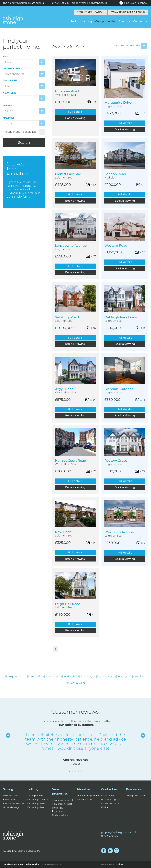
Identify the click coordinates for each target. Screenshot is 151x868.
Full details (75, 112)
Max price (9, 118)
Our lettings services (38, 800)
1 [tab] (70, 771)
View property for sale (63, 800)
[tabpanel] (75, 749)
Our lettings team (36, 803)
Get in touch (107, 796)
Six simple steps (11, 796)
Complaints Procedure (13, 864)
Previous (8, 735)
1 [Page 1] (56, 649)
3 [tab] (76, 771)
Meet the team (84, 800)
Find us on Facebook (134, 3)
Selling (75, 21)
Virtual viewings (11, 807)
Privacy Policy (32, 864)
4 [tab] (78, 771)
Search (24, 143)
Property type (11, 69)
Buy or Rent (10, 80)
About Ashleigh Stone (88, 796)
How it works (9, 800)
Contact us (140, 21)
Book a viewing (75, 118)
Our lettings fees (36, 807)
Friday (120, 864)
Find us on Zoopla (61, 815)
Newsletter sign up (111, 800)
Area (6, 57)
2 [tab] (73, 771)
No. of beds (10, 93)
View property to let (62, 804)
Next (143, 735)
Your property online (13, 803)
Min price (8, 105)
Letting (87, 21)
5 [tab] (81, 771)
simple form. (21, 197)
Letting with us (35, 796)
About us (125, 21)
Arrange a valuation (136, 796)
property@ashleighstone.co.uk (89, 3)
